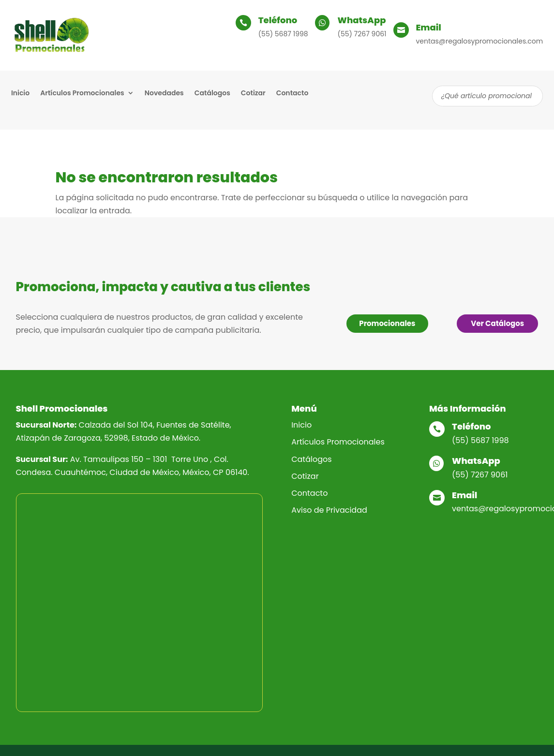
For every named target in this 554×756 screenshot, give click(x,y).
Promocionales (387, 323)
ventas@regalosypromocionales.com (480, 41)
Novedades (164, 94)
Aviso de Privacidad (329, 510)
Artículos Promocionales (82, 94)
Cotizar (253, 94)
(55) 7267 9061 (362, 34)
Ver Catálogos (497, 323)
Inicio (20, 94)
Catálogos (212, 94)
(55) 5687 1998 (283, 34)
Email (429, 27)
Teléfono (278, 20)
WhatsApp (362, 20)
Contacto (292, 94)
